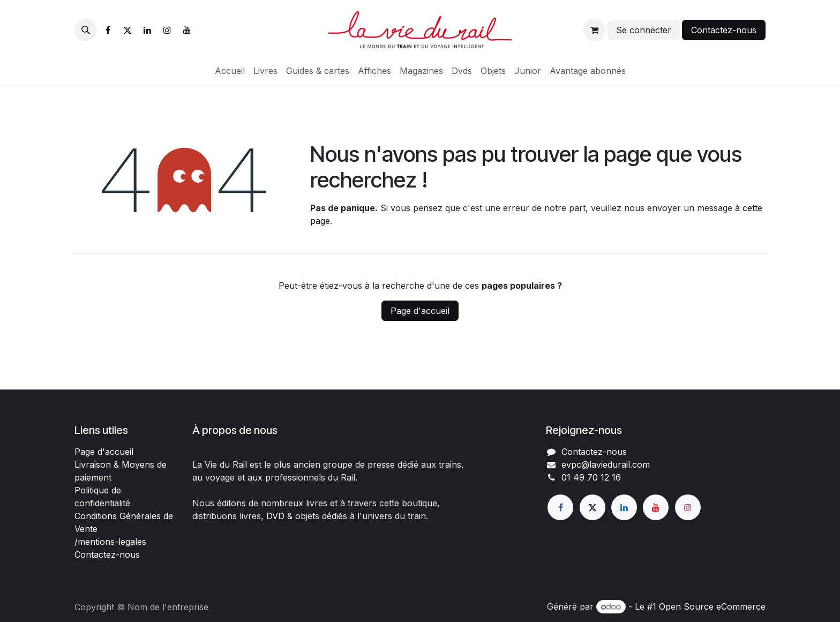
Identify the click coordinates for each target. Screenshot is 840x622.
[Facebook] (108, 30)
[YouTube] (187, 30)
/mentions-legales (110, 542)
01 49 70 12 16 (591, 477)
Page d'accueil (420, 311)
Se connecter (644, 30)
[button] (86, 30)
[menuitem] (230, 71)
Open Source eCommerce (712, 606)
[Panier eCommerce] (594, 30)
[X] (127, 30)
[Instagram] (167, 30)
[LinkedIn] (147, 30)
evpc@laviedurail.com (606, 464)
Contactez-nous (724, 30)
